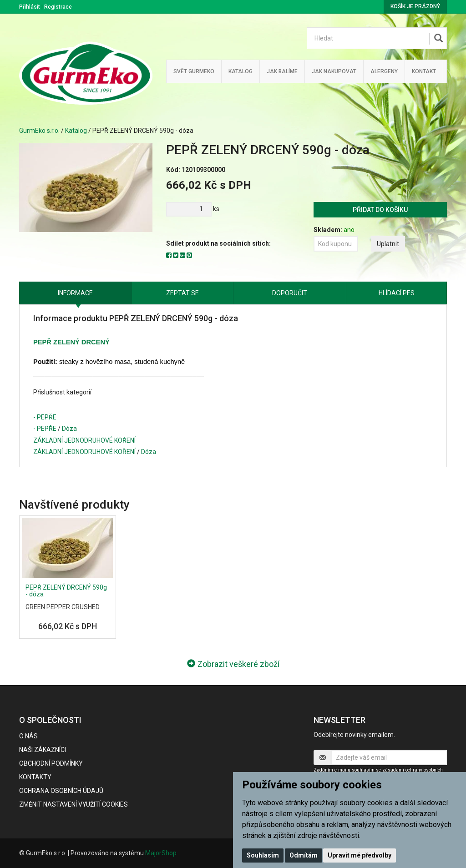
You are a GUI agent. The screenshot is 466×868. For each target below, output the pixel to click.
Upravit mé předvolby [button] (360, 855)
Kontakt (424, 71)
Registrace (58, 7)
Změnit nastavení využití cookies (73, 804)
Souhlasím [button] (263, 855)
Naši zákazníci (43, 750)
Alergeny (384, 71)
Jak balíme (282, 71)
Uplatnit (388, 244)
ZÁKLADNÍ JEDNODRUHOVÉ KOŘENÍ (84, 440)
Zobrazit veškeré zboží (233, 664)
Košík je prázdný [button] (415, 6)
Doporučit (290, 293)
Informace (75, 293)
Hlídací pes (397, 293)
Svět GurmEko (194, 71)
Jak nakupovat (334, 71)
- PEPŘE (45, 417)
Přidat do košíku (380, 210)
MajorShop (161, 853)
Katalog (241, 71)
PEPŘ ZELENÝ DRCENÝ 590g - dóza (66, 591)
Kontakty (35, 777)
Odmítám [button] (304, 855)
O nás (28, 736)
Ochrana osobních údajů (61, 791)
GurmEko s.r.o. (39, 131)
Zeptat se (182, 293)
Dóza (69, 429)
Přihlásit (30, 7)
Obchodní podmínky (51, 763)
